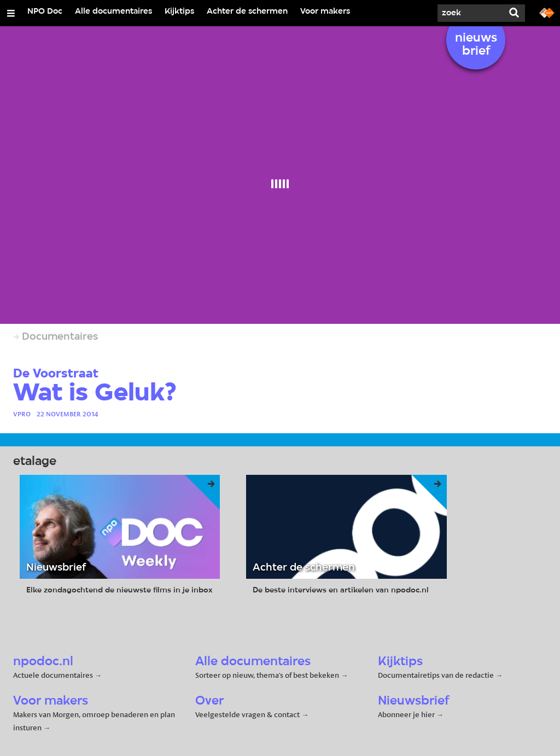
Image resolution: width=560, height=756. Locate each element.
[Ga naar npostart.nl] (547, 12)
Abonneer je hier (407, 714)
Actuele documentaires (53, 675)
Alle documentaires (113, 11)
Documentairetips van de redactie (436, 675)
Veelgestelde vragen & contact (247, 714)
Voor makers (325, 11)
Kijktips (179, 11)
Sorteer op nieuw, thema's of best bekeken (267, 675)
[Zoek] (470, 13)
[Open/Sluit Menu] (11, 13)
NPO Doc (45, 11)
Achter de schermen (247, 11)
